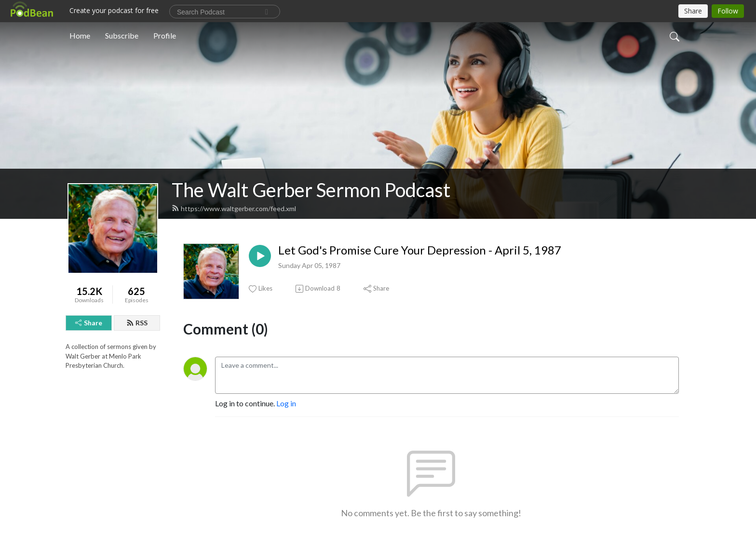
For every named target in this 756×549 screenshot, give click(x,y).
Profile (165, 35)
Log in (286, 403)
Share (89, 323)
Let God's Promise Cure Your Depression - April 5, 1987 (420, 250)
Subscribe (122, 35)
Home (80, 35)
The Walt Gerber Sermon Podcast (311, 190)
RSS (137, 323)
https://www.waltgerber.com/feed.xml (234, 208)
